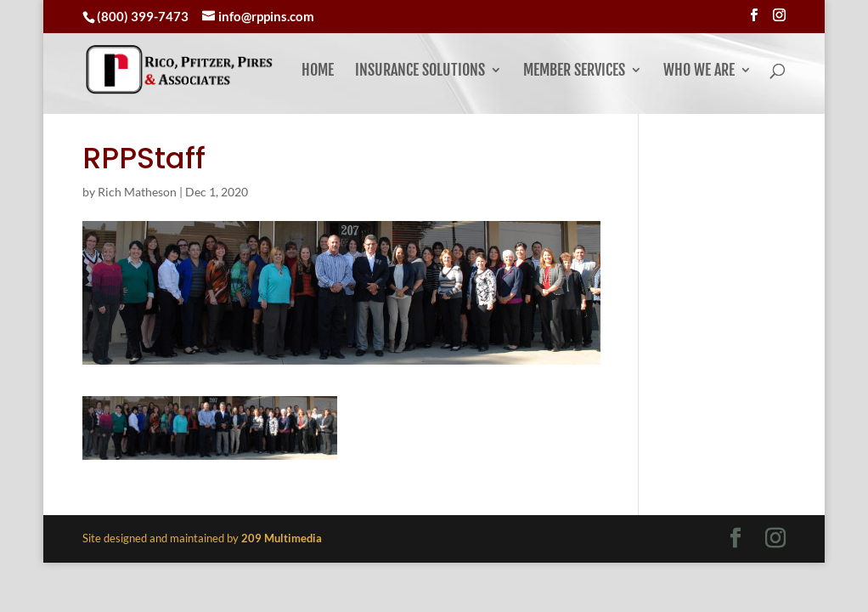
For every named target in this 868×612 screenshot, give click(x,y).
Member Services (574, 71)
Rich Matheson (137, 192)
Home (318, 71)
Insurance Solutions (420, 71)
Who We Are (699, 71)
